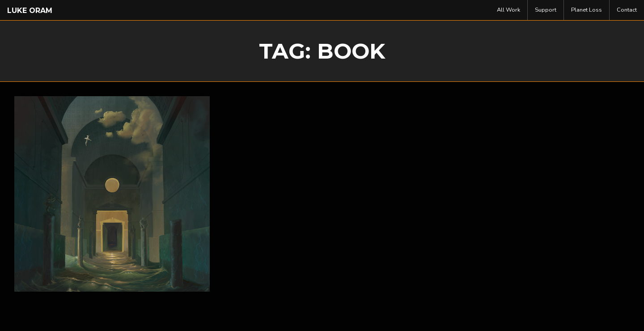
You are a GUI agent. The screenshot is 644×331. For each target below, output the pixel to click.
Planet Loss (587, 10)
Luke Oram (30, 11)
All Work (508, 10)
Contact (627, 10)
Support (546, 10)
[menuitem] (509, 10)
